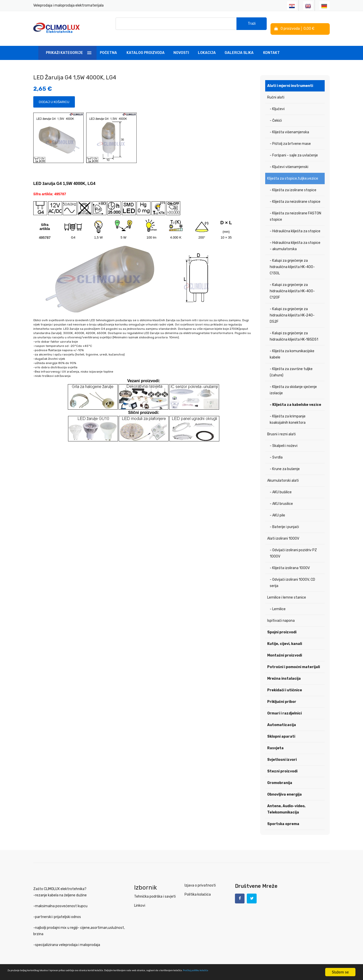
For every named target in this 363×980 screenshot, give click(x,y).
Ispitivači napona (281, 614)
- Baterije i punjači (284, 520)
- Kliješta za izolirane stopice (293, 184)
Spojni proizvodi (282, 626)
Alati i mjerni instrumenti (290, 79)
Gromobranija (280, 776)
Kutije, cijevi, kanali (285, 637)
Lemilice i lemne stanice (287, 591)
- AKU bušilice (281, 486)
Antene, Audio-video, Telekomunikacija (286, 803)
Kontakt (271, 46)
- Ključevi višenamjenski (289, 160)
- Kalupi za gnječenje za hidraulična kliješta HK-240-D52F (292, 309)
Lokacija (207, 46)
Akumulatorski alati (283, 474)
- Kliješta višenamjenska (289, 126)
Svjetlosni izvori (282, 753)
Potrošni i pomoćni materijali (294, 660)
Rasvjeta (275, 742)
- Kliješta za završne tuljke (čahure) (291, 366)
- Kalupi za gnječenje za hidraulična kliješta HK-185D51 (294, 330)
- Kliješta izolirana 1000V (290, 561)
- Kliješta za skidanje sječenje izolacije (293, 383)
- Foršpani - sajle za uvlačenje (294, 149)
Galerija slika (239, 46)
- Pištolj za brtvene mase (290, 137)
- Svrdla (276, 451)
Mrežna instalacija (284, 672)
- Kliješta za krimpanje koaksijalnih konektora (288, 413)
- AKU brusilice (281, 497)
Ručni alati (276, 91)
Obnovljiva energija (284, 788)
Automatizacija (282, 718)
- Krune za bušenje (285, 462)
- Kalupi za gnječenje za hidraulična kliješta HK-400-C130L (292, 260)
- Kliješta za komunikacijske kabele (292, 348)
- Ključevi (277, 102)
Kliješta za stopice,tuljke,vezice (293, 172)
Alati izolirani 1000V (283, 532)
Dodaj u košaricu (54, 95)
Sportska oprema (283, 817)
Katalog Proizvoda (146, 46)
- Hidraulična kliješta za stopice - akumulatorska (295, 239)
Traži (252, 25)
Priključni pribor (282, 695)
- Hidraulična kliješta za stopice (295, 225)
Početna (108, 46)
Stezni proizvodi (282, 765)
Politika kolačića (198, 888)
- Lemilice (278, 602)
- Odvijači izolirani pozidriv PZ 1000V (293, 547)
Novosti (181, 46)
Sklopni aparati (281, 730)
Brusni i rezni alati (281, 428)
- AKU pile (277, 509)
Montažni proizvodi (285, 649)
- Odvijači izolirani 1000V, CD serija (292, 576)
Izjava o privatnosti (200, 879)
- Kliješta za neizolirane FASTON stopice (295, 210)
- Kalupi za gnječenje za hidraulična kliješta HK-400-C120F (292, 285)
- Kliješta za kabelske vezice (295, 398)
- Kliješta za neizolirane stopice (295, 195)
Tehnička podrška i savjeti (155, 890)
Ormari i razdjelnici (284, 707)
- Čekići (276, 114)
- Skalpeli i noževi (284, 439)
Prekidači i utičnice (285, 684)
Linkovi (140, 899)
